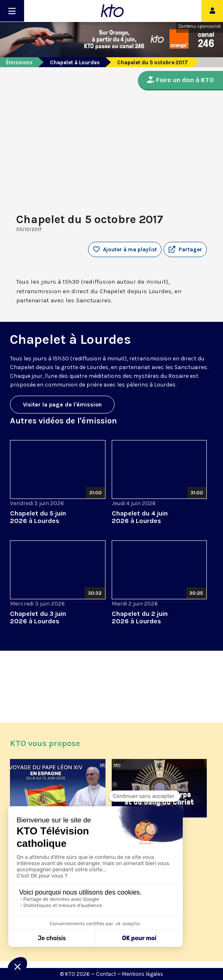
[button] (185, 250)
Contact (106, 974)
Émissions (19, 62)
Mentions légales (143, 974)
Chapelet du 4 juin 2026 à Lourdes (140, 517)
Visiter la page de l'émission (62, 405)
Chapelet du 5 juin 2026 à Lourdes (38, 517)
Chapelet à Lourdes (75, 62)
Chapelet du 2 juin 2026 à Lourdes (140, 617)
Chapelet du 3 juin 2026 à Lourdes (38, 617)
